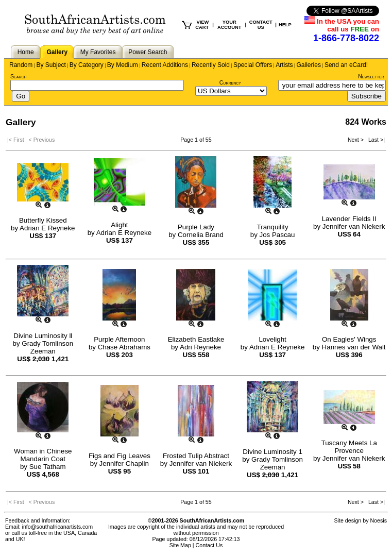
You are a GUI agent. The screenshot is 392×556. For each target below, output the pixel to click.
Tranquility (273, 227)
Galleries (309, 65)
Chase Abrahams (124, 347)
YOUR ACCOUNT (229, 25)
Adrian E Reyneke (47, 228)
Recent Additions (165, 65)
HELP (285, 25)
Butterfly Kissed (43, 220)
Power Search (148, 52)
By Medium (123, 65)
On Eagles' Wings (349, 339)
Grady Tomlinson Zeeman (47, 347)
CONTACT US (261, 25)
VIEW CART (202, 25)
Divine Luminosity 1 (272, 452)
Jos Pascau (277, 235)
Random (21, 65)
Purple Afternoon (119, 339)
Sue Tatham (48, 467)
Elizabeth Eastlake (196, 339)
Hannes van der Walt (354, 347)
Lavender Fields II (349, 219)
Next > (356, 140)
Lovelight (272, 339)
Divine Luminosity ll (43, 336)
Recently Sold (211, 65)
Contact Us (209, 545)
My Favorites (98, 52)
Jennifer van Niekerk (354, 226)
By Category (87, 65)
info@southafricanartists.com (58, 527)
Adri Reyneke (200, 347)
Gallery (57, 52)
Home (26, 52)
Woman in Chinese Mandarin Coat (43, 455)
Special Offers (253, 65)
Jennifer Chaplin (124, 464)
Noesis (378, 520)
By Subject (51, 65)
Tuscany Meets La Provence (349, 447)
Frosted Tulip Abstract (196, 456)
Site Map (180, 545)
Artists (284, 65)
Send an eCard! (346, 65)
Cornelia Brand (201, 235)
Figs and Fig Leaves (120, 456)
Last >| (375, 140)
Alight (119, 225)
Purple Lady (196, 227)
